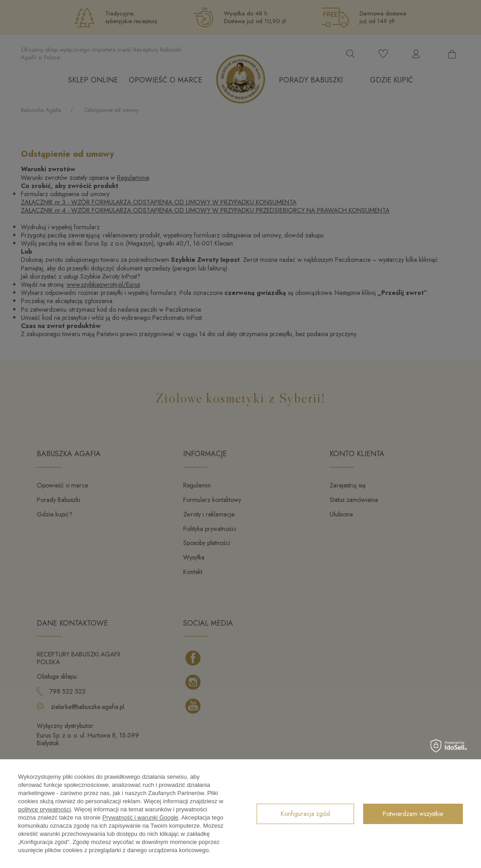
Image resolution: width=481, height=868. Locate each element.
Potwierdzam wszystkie (413, 814)
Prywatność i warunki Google (141, 817)
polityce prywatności (44, 809)
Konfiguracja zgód (305, 814)
